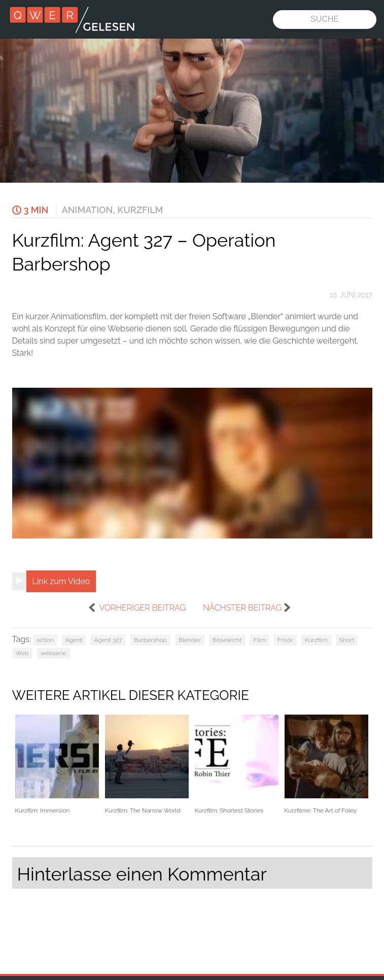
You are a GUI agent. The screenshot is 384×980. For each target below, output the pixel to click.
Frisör (285, 640)
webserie (54, 653)
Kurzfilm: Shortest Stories (237, 765)
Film (260, 640)
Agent (74, 640)
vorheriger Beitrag (142, 608)
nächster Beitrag (242, 608)
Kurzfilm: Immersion (57, 765)
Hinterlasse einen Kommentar (142, 874)
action (45, 640)
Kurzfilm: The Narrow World (147, 765)
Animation (88, 210)
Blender (190, 640)
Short (347, 640)
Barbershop (150, 640)
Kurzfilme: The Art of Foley (326, 765)
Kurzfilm (140, 210)
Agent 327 (108, 640)
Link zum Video (61, 581)
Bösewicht (227, 640)
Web (22, 653)
